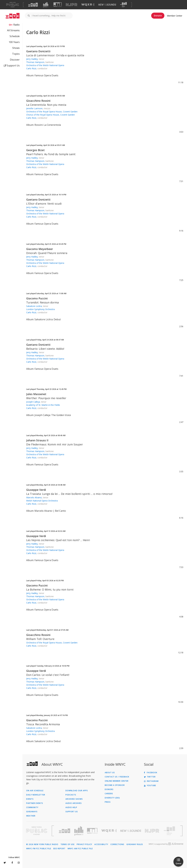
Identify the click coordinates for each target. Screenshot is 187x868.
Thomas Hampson (35, 62)
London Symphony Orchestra (40, 309)
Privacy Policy (84, 844)
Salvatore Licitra (34, 306)
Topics (16, 54)
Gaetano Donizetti (38, 51)
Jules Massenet (36, 394)
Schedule (15, 36)
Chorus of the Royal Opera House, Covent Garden (50, 115)
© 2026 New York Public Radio (42, 844)
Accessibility (101, 844)
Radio (16, 25)
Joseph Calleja (33, 402)
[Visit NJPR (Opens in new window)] (72, 5)
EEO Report (59, 849)
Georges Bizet (35, 150)
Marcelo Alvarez (34, 497)
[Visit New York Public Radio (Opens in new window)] (37, 831)
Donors (109, 789)
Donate (158, 16)
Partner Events (35, 803)
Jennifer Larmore (34, 108)
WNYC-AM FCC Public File (80, 849)
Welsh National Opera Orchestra (42, 501)
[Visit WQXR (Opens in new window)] (88, 5)
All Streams (13, 30)
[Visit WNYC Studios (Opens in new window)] (58, 5)
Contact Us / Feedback (117, 777)
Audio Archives (74, 803)
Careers (109, 794)
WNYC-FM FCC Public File (39, 849)
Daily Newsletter (36, 795)
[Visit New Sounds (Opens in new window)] (107, 5)
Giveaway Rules (135, 844)
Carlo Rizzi (31, 68)
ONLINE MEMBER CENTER (117, 781)
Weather (31, 816)
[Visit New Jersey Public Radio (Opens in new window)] (152, 831)
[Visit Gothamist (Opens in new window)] (46, 5)
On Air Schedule (35, 791)
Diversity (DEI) (112, 798)
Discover (15, 60)
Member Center (175, 16)
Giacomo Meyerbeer (40, 249)
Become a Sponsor (115, 785)
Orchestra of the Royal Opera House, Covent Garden (52, 112)
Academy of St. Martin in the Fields (43, 405)
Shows (16, 48)
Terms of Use (68, 844)
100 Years (14, 42)
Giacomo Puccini (37, 298)
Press (108, 802)
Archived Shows (74, 799)
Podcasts (71, 795)
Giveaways (32, 812)
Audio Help (71, 807)
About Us (110, 773)
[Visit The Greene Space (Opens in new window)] (123, 5)
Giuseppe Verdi (36, 490)
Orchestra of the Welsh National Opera (45, 65)
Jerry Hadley (32, 59)
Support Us (12, 65)
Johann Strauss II (37, 440)
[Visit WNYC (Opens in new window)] (33, 5)
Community (32, 807)
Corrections (117, 844)
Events (30, 799)
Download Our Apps (77, 791)
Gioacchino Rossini (38, 101)
